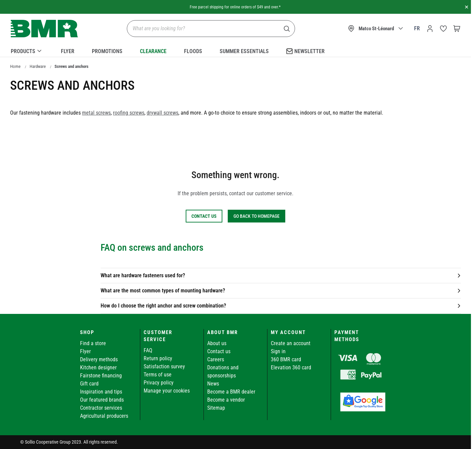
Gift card (89, 384)
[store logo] (44, 29)
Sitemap (216, 408)
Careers (216, 359)
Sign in (278, 351)
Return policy (158, 358)
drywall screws (162, 113)
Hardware (38, 66)
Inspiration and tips (101, 392)
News (213, 384)
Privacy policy (159, 383)
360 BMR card (286, 359)
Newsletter (305, 51)
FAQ (148, 350)
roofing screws (129, 113)
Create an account (291, 343)
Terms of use (158, 375)
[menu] (235, 50)
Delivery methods (99, 359)
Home (15, 66)
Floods (193, 51)
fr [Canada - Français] (417, 28)
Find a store (93, 343)
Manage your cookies (167, 391)
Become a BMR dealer (231, 392)
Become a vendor (226, 400)
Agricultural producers (104, 416)
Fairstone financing (101, 376)
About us (217, 343)
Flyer (68, 51)
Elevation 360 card (291, 368)
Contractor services (101, 408)
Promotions (107, 51)
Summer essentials (244, 51)
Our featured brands (102, 400)
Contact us (219, 351)
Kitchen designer (98, 368)
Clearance (153, 51)
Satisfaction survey (164, 366)
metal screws (96, 113)
